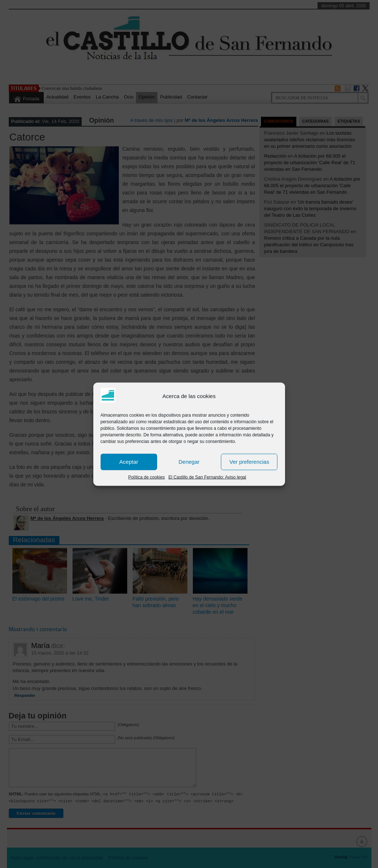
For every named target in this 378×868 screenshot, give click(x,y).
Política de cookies (147, 477)
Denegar (189, 462)
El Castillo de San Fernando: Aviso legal (207, 477)
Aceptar (129, 462)
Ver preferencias (249, 462)
